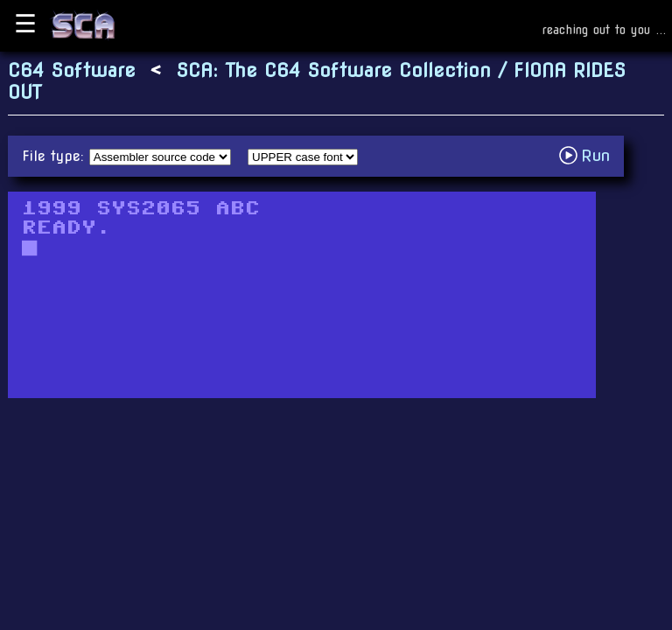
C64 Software (72, 70)
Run (589, 155)
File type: (56, 156)
